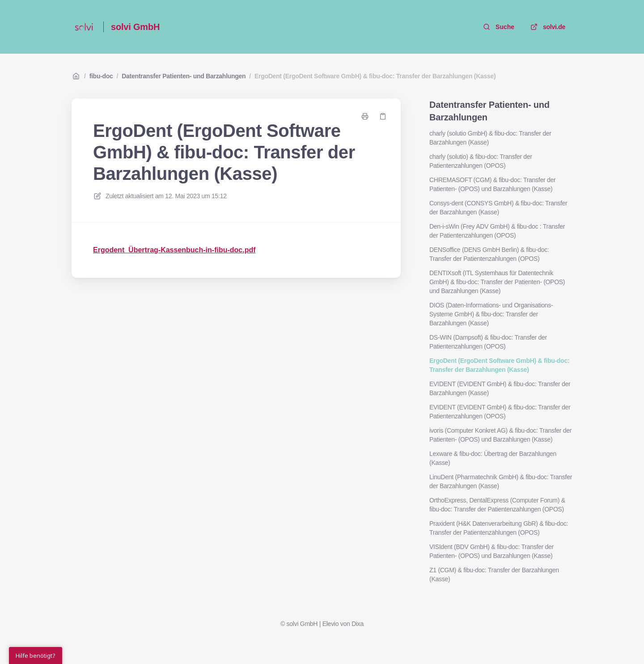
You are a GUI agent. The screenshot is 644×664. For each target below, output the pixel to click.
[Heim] (84, 27)
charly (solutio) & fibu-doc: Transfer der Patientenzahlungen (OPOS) (481, 161)
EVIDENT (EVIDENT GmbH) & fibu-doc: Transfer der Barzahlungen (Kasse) (500, 388)
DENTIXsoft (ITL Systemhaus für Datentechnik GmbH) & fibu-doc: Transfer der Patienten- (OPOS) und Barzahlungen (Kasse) (497, 282)
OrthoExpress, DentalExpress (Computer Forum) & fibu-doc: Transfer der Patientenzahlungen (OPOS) (497, 505)
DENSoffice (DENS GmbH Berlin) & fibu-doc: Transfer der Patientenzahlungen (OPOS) (489, 254)
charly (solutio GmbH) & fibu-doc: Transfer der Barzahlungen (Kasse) (490, 138)
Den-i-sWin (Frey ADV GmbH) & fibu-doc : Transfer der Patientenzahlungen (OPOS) (497, 231)
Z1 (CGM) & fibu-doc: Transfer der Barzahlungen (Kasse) (494, 575)
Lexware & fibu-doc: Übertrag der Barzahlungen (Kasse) (493, 458)
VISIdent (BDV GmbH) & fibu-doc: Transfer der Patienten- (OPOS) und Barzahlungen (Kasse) (491, 551)
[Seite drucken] (365, 116)
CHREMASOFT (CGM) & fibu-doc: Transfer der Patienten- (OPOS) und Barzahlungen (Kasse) (492, 184)
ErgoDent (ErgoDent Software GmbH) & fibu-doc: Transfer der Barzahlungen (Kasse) (375, 76)
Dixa (358, 624)
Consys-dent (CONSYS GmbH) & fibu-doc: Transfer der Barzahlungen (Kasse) (498, 208)
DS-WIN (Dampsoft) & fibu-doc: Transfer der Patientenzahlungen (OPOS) (488, 342)
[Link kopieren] (383, 116)
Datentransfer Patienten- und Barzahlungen (184, 76)
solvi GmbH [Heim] (135, 27)
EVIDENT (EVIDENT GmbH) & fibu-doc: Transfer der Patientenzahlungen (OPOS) (500, 412)
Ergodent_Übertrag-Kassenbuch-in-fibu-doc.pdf (174, 250)
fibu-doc (101, 76)
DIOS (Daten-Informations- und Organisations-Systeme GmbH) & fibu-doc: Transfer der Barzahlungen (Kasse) (491, 314)
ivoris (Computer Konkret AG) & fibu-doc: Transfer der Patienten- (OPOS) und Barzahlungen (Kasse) (500, 435)
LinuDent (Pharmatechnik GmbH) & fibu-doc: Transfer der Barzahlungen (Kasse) (501, 481)
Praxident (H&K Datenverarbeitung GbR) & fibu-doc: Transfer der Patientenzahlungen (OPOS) (499, 528)
